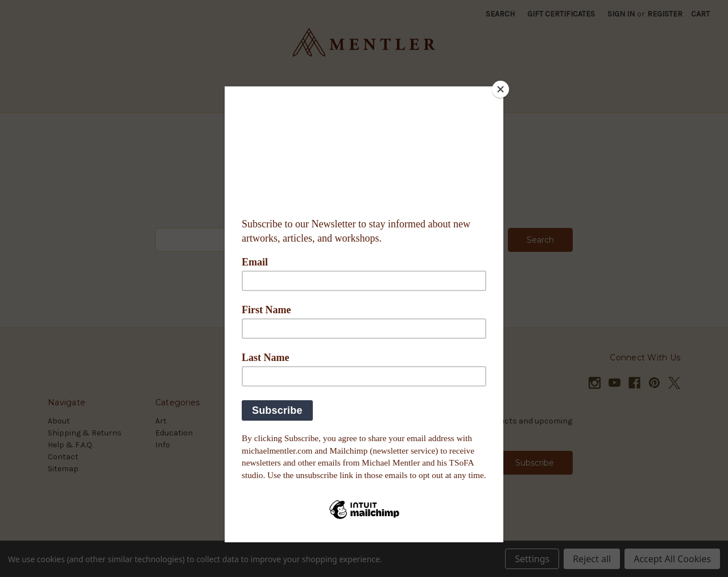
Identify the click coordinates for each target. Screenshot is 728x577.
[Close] (500, 89)
